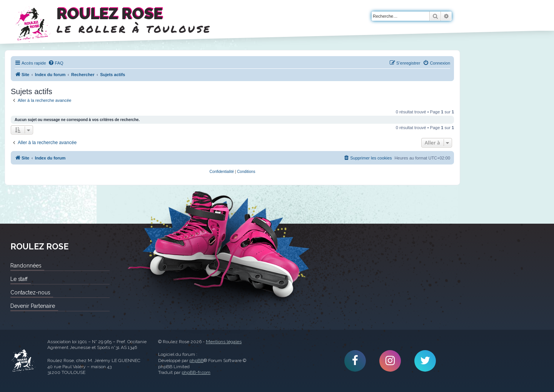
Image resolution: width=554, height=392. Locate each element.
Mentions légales (224, 342)
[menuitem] (56, 63)
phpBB (196, 360)
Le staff (19, 279)
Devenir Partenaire (33, 306)
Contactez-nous (30, 292)
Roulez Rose (23, 361)
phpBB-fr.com (196, 372)
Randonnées (26, 266)
